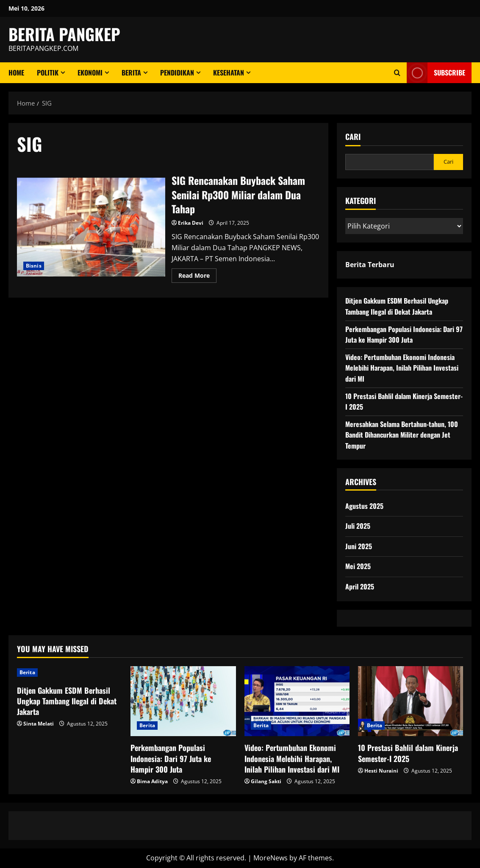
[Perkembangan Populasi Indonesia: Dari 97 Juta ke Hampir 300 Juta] (183, 701)
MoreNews (271, 858)
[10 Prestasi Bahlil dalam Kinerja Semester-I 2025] (411, 701)
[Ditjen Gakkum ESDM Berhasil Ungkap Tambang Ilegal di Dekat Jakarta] (69, 673)
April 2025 (360, 586)
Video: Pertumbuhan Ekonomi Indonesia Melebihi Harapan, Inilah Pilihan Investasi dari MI (402, 368)
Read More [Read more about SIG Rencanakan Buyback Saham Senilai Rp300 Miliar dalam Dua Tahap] (197, 277)
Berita (131, 73)
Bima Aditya (152, 781)
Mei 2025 (358, 566)
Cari (353, 137)
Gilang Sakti (266, 781)
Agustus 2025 (364, 506)
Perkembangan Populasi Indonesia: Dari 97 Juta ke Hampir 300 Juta (404, 335)
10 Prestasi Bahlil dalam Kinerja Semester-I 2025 (408, 753)
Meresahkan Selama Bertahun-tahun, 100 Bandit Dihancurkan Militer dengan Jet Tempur (402, 435)
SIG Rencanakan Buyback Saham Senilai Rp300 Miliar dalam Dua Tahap (91, 227)
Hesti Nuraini (381, 771)
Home (16, 73)
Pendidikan (177, 73)
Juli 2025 (358, 526)
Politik (48, 73)
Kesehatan (229, 73)
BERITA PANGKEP (64, 34)
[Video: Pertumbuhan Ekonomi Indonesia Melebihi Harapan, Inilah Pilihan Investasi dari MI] (297, 701)
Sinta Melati (39, 724)
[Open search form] (397, 73)
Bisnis (34, 266)
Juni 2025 (359, 546)
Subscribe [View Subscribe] (436, 73)
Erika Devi (191, 223)
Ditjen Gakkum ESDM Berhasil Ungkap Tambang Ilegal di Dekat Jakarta (397, 306)
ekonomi (90, 73)
